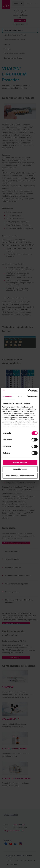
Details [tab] (20, 396)
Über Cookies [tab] (32, 396)
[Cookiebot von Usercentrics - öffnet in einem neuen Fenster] (28, 391)
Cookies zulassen (20, 462)
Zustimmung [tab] (7, 396)
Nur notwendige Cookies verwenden (20, 476)
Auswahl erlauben (20, 469)
